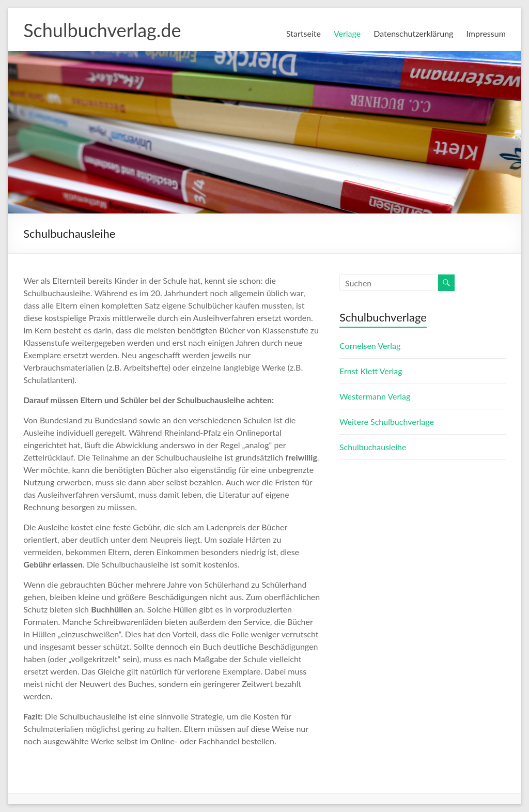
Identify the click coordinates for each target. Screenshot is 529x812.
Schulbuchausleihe (373, 447)
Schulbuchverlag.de (102, 30)
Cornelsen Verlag (370, 346)
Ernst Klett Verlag (371, 371)
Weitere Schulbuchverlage (387, 422)
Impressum (486, 33)
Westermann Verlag (375, 396)
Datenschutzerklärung (413, 33)
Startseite (304, 33)
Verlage (347, 33)
